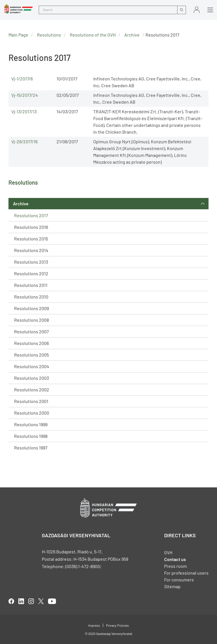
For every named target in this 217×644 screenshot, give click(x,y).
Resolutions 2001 (31, 401)
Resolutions (49, 35)
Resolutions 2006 (32, 343)
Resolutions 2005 (32, 355)
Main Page (18, 35)
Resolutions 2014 (31, 250)
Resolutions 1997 (31, 448)
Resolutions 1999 (31, 424)
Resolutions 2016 (31, 227)
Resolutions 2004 (32, 366)
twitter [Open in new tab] (41, 601)
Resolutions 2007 (32, 331)
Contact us (175, 559)
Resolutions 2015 (31, 239)
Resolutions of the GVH (93, 35)
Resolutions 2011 (31, 285)
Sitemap (172, 586)
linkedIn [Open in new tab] (21, 601)
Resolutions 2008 (32, 320)
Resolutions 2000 (32, 413)
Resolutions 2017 (31, 215)
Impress (94, 625)
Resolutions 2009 (32, 308)
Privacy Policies (117, 625)
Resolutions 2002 (32, 390)
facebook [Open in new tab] (11, 601)
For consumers (179, 580)
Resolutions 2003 (32, 378)
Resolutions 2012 (31, 273)
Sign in (197, 10)
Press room (175, 566)
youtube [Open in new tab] (52, 601)
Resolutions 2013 (31, 262)
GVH (168, 552)
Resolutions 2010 (31, 297)
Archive (21, 203)
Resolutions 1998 (31, 436)
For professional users (186, 573)
